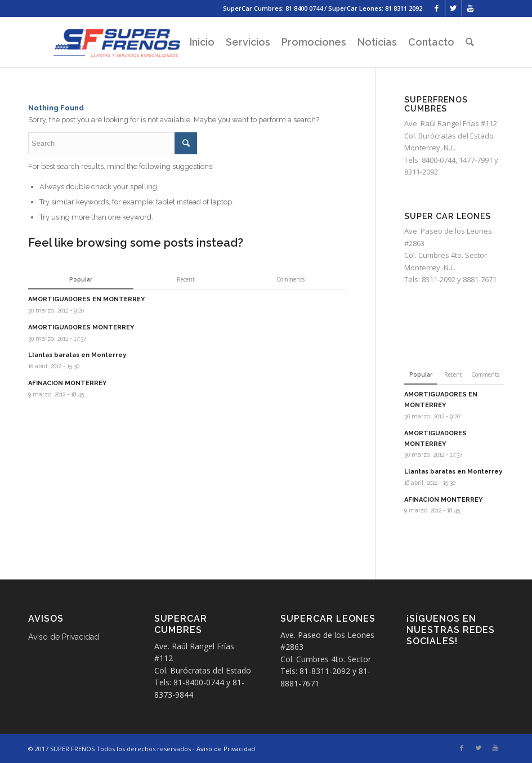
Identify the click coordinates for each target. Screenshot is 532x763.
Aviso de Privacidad (64, 637)
